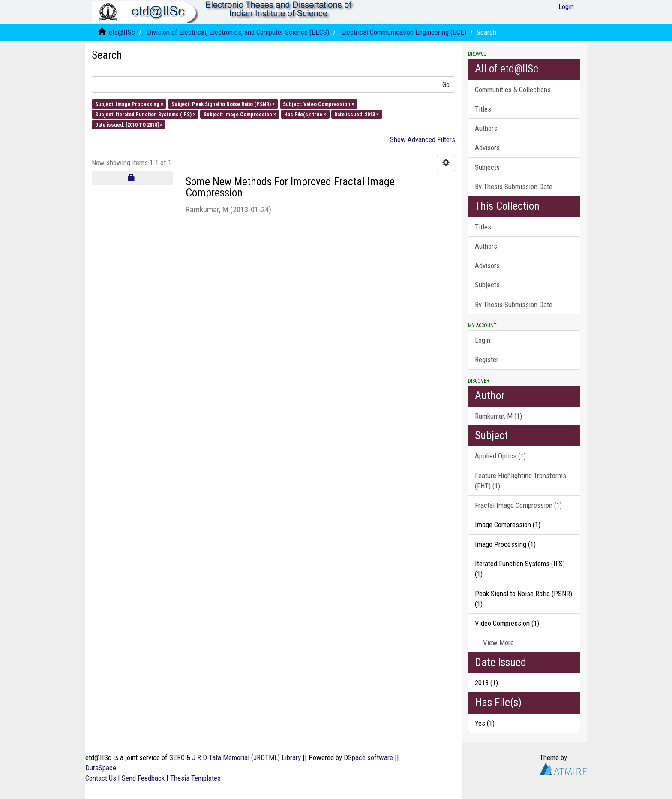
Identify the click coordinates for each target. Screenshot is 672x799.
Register (487, 359)
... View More (494, 642)
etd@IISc (122, 32)
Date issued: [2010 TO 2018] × (129, 125)
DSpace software (368, 757)
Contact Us (101, 778)
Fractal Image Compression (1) (518, 505)
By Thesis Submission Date (514, 187)
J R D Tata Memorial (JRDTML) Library (246, 757)
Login (483, 340)
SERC (177, 757)
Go (446, 84)
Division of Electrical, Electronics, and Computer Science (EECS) (238, 32)
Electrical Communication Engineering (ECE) (404, 32)
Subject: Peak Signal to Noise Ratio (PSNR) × (223, 104)
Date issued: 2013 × (357, 114)
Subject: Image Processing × (129, 104)
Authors (486, 128)
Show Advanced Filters (423, 139)
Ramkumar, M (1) (498, 416)
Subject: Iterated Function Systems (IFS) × (145, 114)
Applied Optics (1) (500, 456)
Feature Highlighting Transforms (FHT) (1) (520, 481)
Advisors (487, 148)
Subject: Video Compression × (318, 104)
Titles (483, 109)
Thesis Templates (195, 778)
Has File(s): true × (305, 114)
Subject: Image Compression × (240, 114)
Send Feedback (143, 778)
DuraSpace (101, 768)
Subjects (487, 167)
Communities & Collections (513, 90)
